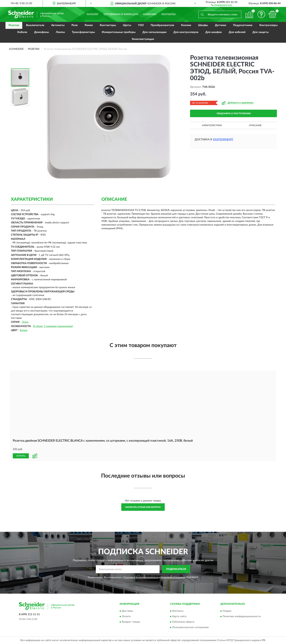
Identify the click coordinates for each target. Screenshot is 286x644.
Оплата (126, 617)
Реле (75, 25)
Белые (24, 330)
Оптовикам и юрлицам (121, 14)
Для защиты (261, 32)
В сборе (38, 326)
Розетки (14, 25)
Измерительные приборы (119, 32)
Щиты (127, 25)
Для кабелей (237, 32)
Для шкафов (214, 32)
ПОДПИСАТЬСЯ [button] (176, 569)
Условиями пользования (173, 577)
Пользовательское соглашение (190, 628)
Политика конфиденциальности (242, 617)
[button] (222, 5)
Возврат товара (131, 622)
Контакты (169, 14)
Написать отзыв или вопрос (143, 507)
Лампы (60, 32)
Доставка (127, 611)
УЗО (141, 25)
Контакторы (108, 25)
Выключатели (35, 25)
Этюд (25, 322)
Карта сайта (179, 617)
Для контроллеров (186, 32)
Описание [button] (255, 125)
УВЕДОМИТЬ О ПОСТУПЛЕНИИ (234, 114)
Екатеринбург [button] (223, 140)
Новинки (150, 14)
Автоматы (58, 25)
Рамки (89, 25)
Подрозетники (243, 25)
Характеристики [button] (212, 125)
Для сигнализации (154, 32)
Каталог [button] (93, 14)
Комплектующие (143, 39)
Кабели (22, 32)
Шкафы (203, 25)
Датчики (221, 25)
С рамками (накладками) (58, 326)
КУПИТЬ (21, 456)
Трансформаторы (83, 32)
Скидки (227, 611)
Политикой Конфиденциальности (141, 577)
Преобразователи (162, 25)
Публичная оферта (183, 622)
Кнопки (186, 25)
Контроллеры (268, 25)
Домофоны (41, 32)
